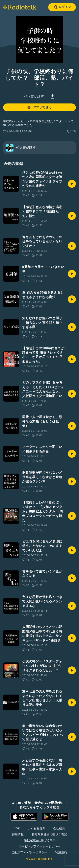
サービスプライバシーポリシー (39, 846)
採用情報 (18, 834)
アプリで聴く (39, 107)
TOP (17, 828)
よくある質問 (37, 828)
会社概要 (59, 828)
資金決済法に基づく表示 (40, 840)
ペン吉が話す (34, 96)
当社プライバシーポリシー (30, 852)
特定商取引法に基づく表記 (49, 834)
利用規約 (61, 852)
